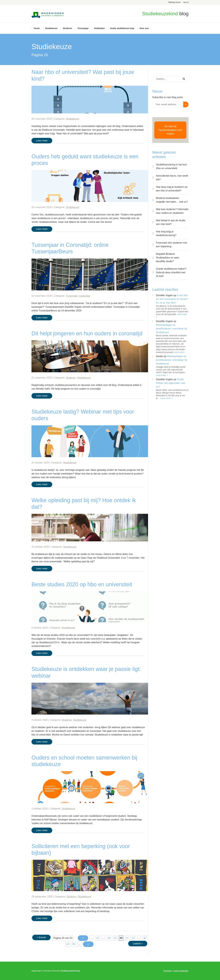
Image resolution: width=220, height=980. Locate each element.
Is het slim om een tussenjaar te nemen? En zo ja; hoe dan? (172, 299)
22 (133, 938)
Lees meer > (180, 352)
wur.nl (186, 2)
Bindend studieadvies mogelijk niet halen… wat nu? (172, 200)
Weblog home (174, 2)
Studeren (68, 28)
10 (97, 938)
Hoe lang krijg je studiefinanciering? (166, 233)
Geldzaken (99, 28)
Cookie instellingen (181, 971)
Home (37, 28)
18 (109, 938)
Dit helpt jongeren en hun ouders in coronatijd (87, 333)
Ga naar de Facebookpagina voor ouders (170, 130)
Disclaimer (168, 971)
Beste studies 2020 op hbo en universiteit (82, 584)
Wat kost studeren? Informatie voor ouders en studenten (172, 211)
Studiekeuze (51, 28)
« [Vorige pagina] (83, 938)
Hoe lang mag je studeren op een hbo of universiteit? (172, 189)
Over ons (144, 28)
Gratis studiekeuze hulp (122, 28)
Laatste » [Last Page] (138, 944)
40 (68, 944)
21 (127, 938)
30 (145, 938)
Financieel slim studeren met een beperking (172, 245)
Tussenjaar (83, 28)
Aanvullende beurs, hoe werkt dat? (172, 178)
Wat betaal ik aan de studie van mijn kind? (171, 222)
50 (74, 944)
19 (115, 938)
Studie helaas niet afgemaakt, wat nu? (170, 383)
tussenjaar (85, 296)
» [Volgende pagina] (88, 944)
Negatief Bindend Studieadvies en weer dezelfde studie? (168, 258)
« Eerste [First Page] (41, 937)
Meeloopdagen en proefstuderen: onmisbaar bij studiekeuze (171, 329)
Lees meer (42, 141)
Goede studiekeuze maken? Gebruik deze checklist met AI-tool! (171, 272)
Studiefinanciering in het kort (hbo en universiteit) (171, 166)
